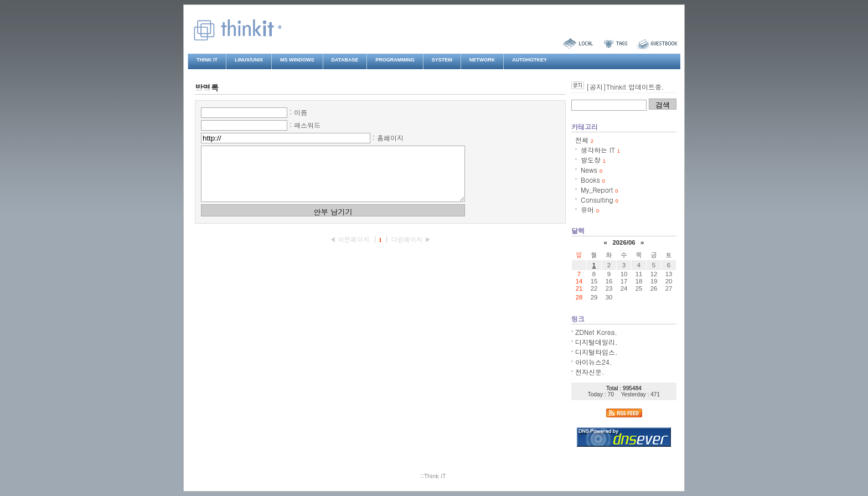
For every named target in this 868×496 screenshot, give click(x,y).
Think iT (207, 60)
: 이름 (298, 112)
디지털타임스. (596, 352)
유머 (590, 210)
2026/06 (624, 242)
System (442, 60)
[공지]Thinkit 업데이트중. (625, 87)
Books (593, 180)
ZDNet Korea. (596, 332)
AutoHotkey (529, 60)
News (591, 170)
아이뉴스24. (594, 362)
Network (482, 60)
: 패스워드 (305, 125)
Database (345, 60)
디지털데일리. (596, 342)
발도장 (593, 160)
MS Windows (297, 60)
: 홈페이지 (388, 138)
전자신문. (590, 372)
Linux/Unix (249, 60)
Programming (395, 60)
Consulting (600, 200)
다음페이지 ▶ (411, 249)
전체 (584, 140)
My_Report (599, 190)
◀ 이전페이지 (350, 249)
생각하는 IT (600, 150)
